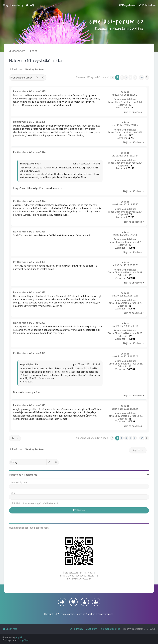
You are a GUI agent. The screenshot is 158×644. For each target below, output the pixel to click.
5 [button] (135, 77)
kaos (127, 92)
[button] (112, 77)
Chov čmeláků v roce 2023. (129, 242)
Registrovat (30, 475)
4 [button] (130, 77)
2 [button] (122, 77)
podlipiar (28, 364)
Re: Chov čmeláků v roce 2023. (30, 232)
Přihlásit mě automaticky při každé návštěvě (35, 503)
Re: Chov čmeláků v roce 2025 (29, 91)
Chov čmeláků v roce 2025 (129, 102)
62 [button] (142, 77)
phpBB (19, 638)
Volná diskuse (129, 99)
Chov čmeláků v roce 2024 (129, 163)
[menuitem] (30, 5)
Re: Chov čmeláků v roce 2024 (29, 152)
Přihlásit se (15, 475)
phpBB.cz (25, 640)
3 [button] (126, 77)
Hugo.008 (29, 164)
